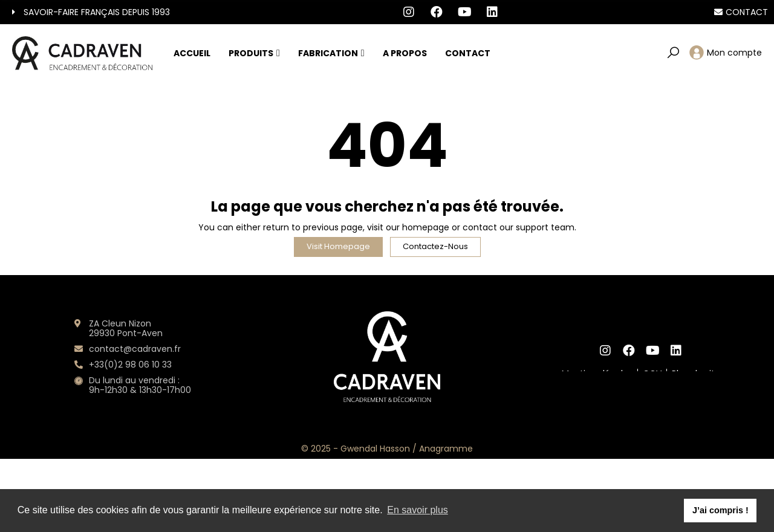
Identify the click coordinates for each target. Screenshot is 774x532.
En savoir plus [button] (418, 510)
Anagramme (446, 449)
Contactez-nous (435, 246)
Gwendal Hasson (375, 449)
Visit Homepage (338, 246)
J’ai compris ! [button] (720, 510)
